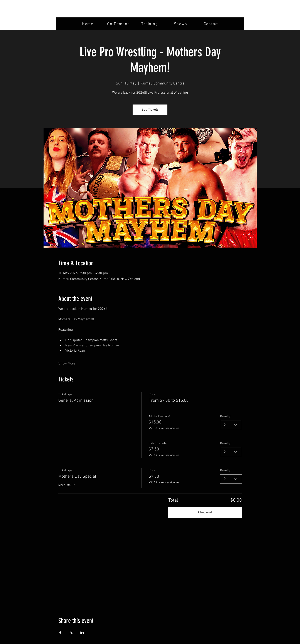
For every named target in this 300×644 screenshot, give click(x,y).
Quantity (225, 416)
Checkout (205, 513)
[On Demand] (119, 24)
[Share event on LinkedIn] (82, 632)
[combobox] (231, 425)
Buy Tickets (150, 110)
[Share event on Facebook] (60, 632)
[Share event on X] (71, 632)
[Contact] (212, 24)
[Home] (88, 24)
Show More (67, 364)
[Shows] (181, 24)
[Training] (150, 24)
